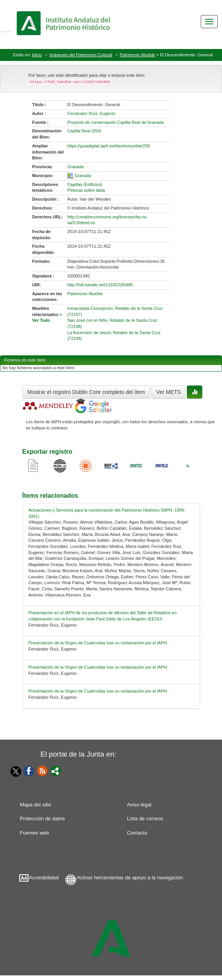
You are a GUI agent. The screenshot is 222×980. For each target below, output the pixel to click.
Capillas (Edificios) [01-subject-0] (85, 184)
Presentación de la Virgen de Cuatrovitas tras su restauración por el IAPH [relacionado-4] (98, 691)
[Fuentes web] (42, 770)
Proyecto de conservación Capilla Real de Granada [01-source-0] (115, 122)
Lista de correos (145, 819)
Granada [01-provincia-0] (75, 167)
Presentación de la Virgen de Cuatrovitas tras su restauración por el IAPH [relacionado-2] (98, 643)
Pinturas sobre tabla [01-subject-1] (86, 190)
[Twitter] (14, 771)
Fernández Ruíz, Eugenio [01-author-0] (91, 113)
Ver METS (169, 392)
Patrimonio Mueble (137, 55)
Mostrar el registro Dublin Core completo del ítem (86, 392)
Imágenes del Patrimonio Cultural (81, 55)
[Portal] (56, 770)
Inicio (37, 55)
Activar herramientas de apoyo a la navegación (130, 878)
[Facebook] (29, 770)
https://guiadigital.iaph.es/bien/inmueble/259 (108, 146)
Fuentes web (34, 833)
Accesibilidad (44, 878)
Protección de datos (42, 819)
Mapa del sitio (35, 805)
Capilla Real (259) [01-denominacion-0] (84, 131)
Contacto (137, 833)
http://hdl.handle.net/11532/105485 (100, 285)
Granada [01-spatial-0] (83, 176)
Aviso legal (139, 805)
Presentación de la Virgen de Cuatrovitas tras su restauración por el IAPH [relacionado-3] (98, 667)
